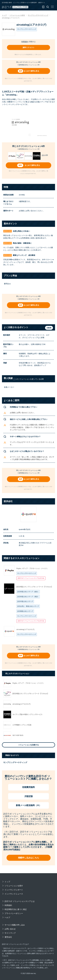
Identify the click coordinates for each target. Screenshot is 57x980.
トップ (7, 882)
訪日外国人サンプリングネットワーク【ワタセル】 (35, 587)
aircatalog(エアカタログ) (25, 629)
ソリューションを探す (14, 886)
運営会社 (8, 937)
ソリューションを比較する (28, 745)
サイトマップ (10, 933)
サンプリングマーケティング (27, 573)
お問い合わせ (10, 929)
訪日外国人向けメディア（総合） (28, 592)
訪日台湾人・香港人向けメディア (28, 606)
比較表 (49, 328)
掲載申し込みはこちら (28, 858)
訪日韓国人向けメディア (25, 611)
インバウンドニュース (14, 894)
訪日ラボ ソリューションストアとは (20, 901)
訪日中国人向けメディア (25, 601)
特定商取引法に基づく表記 (16, 909)
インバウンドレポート (14, 890)
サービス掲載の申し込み (15, 925)
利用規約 (25, 42)
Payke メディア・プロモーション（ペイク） (32, 568)
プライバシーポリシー (14, 913)
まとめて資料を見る (31, 71)
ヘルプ (7, 917)
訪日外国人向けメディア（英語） (28, 597)
